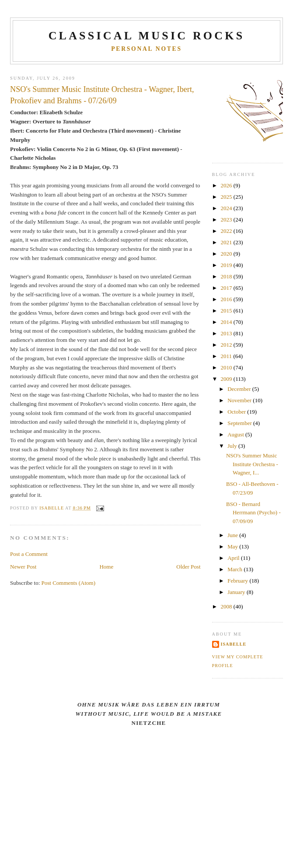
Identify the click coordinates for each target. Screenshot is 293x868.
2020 (227, 254)
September (240, 423)
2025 (227, 197)
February (238, 581)
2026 (227, 185)
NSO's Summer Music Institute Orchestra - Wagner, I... (252, 464)
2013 (227, 333)
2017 (227, 288)
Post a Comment (29, 554)
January (237, 592)
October (237, 412)
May (233, 546)
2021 (227, 242)
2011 (227, 356)
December (240, 389)
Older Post (188, 567)
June (233, 535)
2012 (227, 345)
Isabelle (234, 644)
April (234, 558)
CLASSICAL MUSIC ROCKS (147, 36)
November (240, 400)
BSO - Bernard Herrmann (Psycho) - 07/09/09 (253, 513)
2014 (227, 322)
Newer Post (23, 567)
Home (106, 567)
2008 (227, 606)
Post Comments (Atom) (69, 583)
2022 (227, 231)
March (235, 569)
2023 (227, 220)
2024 (227, 208)
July (233, 446)
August (236, 434)
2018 (227, 276)
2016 (227, 299)
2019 (227, 265)
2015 (227, 311)
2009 (227, 379)
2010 (227, 367)
